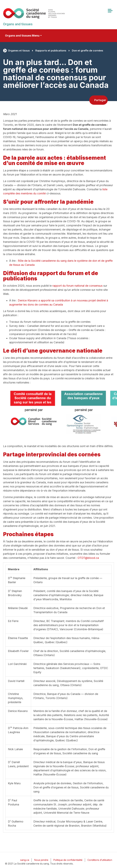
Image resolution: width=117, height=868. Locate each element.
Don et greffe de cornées (88, 51)
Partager (100, 100)
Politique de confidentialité (68, 860)
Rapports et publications (51, 51)
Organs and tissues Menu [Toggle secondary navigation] (22, 36)
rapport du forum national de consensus (77, 286)
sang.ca (25, 860)
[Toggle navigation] (110, 11)
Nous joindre (41, 860)
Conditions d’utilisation (100, 860)
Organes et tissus (19, 51)
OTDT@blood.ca (88, 558)
